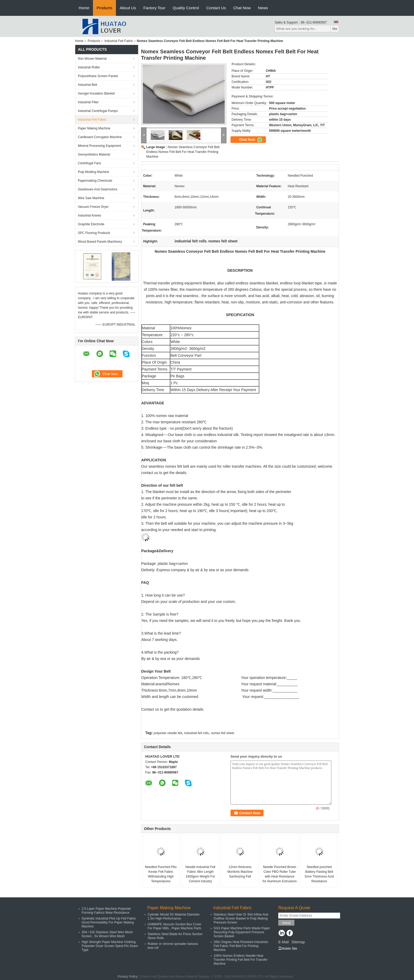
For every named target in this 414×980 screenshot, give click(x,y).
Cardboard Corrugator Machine (100, 137)
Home (84, 8)
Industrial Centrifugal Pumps (98, 111)
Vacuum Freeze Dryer (93, 207)
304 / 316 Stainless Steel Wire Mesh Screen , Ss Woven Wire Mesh (107, 934)
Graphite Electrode (91, 224)
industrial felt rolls (197, 733)
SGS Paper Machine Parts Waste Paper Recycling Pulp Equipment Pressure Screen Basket (242, 932)
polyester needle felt (168, 733)
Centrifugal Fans (90, 163)
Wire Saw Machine (91, 198)
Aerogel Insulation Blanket (96, 93)
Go (335, 29)
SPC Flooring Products (94, 233)
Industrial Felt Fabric (119, 41)
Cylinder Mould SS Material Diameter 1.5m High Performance (174, 916)
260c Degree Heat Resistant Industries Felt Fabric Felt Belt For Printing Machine (241, 946)
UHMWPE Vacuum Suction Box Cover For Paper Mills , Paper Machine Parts (175, 926)
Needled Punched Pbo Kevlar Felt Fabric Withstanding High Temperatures (161, 874)
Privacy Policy (128, 977)
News (263, 8)
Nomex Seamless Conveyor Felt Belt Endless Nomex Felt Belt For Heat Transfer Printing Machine (183, 152)
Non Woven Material (92, 59)
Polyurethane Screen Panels (98, 76)
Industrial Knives (90, 215)
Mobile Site (288, 949)
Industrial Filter (88, 102)
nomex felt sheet (223, 733)
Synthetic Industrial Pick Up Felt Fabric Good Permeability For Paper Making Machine (109, 922)
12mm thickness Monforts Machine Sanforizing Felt (240, 872)
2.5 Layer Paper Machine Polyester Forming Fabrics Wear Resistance (106, 911)
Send (286, 923)
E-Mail (284, 942)
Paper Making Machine (94, 128)
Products (104, 8)
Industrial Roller (89, 67)
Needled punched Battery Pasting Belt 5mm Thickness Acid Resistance (319, 874)
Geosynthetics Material (94, 154)
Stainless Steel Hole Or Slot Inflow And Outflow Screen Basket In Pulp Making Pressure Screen (241, 918)
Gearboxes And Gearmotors (98, 189)
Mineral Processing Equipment (99, 146)
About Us (128, 8)
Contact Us (216, 8)
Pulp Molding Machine (93, 172)
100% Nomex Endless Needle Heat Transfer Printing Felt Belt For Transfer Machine (241, 960)
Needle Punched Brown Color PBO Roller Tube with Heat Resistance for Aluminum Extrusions (279, 874)
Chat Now (242, 8)
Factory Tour (154, 8)
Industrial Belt (88, 85)
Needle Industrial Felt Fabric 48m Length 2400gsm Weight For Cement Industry (200, 874)
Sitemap (298, 942)
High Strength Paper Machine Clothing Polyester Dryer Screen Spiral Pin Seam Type (110, 946)
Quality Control (186, 8)
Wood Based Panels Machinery (100, 242)
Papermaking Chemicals (95, 181)
